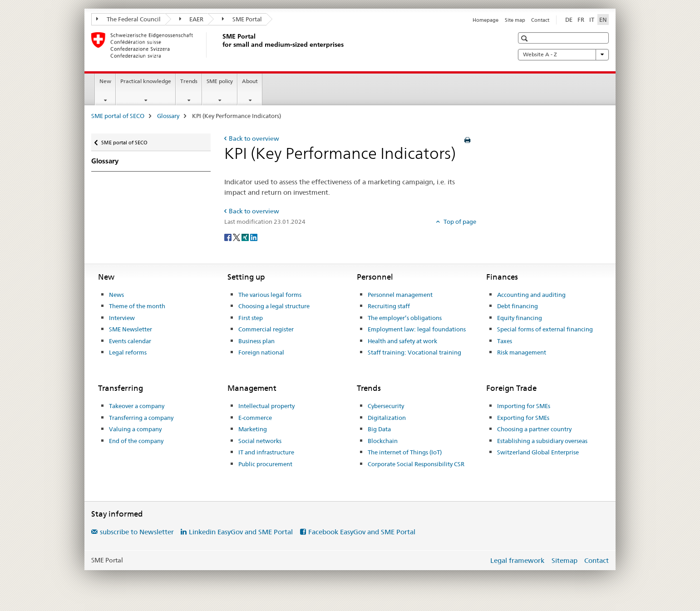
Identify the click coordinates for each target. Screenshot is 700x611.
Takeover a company (137, 406)
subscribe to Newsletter (137, 532)
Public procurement (265, 464)
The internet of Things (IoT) (405, 452)
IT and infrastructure (266, 452)
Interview (122, 318)
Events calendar (130, 341)
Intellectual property (266, 406)
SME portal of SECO (118, 116)
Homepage (486, 20)
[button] (525, 38)
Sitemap (564, 560)
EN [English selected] (603, 20)
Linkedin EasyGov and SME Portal (241, 532)
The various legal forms (270, 295)
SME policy (220, 81)
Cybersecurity (386, 406)
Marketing (253, 429)
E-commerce (255, 418)
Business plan (256, 341)
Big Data (379, 429)
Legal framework (517, 560)
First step (251, 318)
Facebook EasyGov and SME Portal (362, 532)
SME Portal (242, 19)
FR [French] (581, 20)
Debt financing (518, 306)
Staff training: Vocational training (414, 352)
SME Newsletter (131, 329)
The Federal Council (128, 19)
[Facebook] (229, 237)
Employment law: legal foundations (417, 329)
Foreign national (261, 352)
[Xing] (246, 237)
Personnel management (400, 295)
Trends (189, 81)
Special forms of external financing (545, 329)
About (250, 81)
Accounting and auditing (531, 295)
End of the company (136, 441)
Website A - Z (563, 54)
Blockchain (383, 441)
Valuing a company (135, 429)
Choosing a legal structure (274, 306)
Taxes (505, 341)
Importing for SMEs (524, 406)
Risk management (522, 352)
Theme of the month (137, 306)
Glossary (168, 116)
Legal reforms (128, 352)
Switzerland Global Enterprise (538, 452)
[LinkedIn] (254, 237)
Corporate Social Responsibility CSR (416, 464)
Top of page (459, 222)
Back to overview (254, 138)
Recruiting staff (389, 306)
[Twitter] (237, 237)
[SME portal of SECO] (221, 45)
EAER (192, 19)
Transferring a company (141, 418)
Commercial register (266, 329)
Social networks (260, 441)
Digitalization (387, 418)
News (116, 295)
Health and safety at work (402, 341)
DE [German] (569, 20)
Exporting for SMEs (523, 418)
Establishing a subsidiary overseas (542, 441)
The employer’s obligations (405, 318)
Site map (515, 20)
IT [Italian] (592, 20)
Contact (540, 20)
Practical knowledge (146, 81)
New (105, 81)
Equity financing (520, 318)
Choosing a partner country (534, 429)
